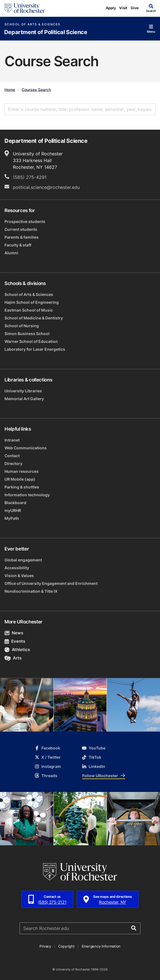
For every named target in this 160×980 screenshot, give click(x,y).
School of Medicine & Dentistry (34, 318)
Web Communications (26, 448)
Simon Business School (27, 334)
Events (15, 641)
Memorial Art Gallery (24, 399)
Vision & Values (19, 576)
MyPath (12, 518)
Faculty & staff (18, 245)
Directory (13, 463)
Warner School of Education (31, 341)
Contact (12, 456)
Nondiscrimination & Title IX (31, 591)
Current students (21, 229)
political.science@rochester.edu (46, 187)
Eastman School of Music (29, 310)
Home (10, 89)
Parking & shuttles (22, 487)
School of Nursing (22, 326)
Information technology (27, 495)
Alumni (11, 253)
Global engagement (23, 560)
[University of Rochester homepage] (25, 8)
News (14, 633)
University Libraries (23, 391)
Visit (123, 8)
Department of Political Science (46, 32)
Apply (111, 8)
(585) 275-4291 (30, 177)
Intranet (12, 440)
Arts (13, 658)
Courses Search (36, 89)
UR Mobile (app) (20, 479)
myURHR (13, 510)
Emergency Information (101, 946)
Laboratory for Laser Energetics (35, 349)
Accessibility (17, 568)
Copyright (66, 946)
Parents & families (22, 237)
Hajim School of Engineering (32, 302)
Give (135, 8)
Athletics (17, 650)
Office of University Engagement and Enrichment (51, 583)
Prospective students (25, 221)
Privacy (45, 946)
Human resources (22, 471)
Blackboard (15, 503)
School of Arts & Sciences (32, 24)
